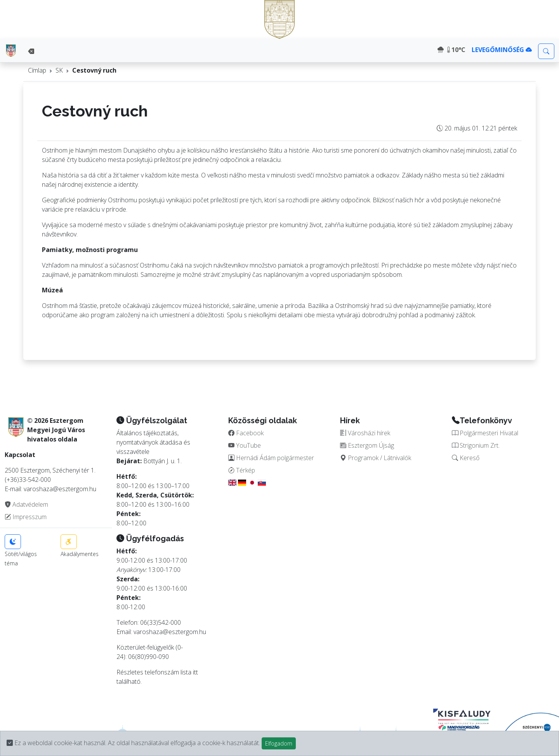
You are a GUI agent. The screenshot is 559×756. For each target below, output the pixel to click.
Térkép (242, 470)
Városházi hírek (365, 433)
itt (195, 672)
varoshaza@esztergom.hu (170, 632)
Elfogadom (279, 743)
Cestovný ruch (94, 70)
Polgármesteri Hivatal (485, 433)
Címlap (37, 70)
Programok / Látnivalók (376, 458)
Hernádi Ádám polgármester (271, 458)
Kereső (466, 458)
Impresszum (26, 517)
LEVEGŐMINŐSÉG (502, 50)
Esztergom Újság (367, 445)
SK (59, 70)
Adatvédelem (26, 504)
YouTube (245, 445)
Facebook (246, 433)
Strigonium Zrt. (476, 445)
